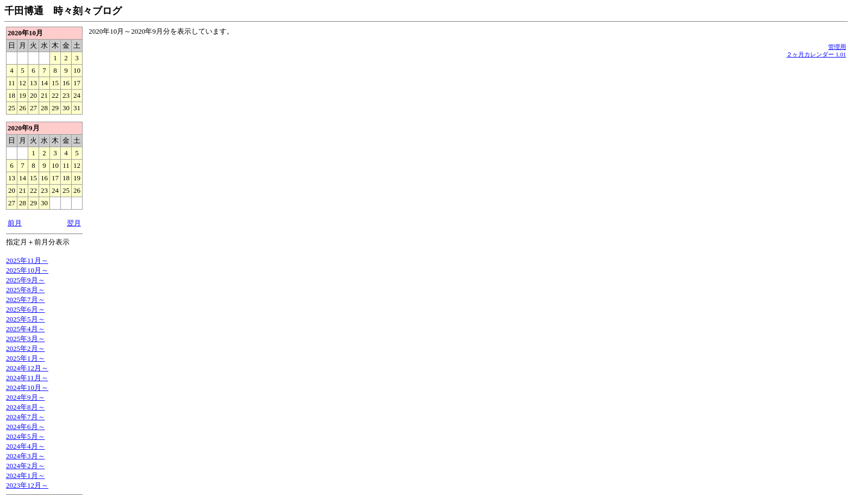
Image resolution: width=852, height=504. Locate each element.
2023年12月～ (27, 485)
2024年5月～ (26, 436)
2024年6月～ (26, 427)
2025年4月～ (26, 329)
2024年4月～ (26, 446)
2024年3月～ (26, 456)
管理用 (837, 47)
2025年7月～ (26, 300)
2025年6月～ (26, 309)
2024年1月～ (26, 475)
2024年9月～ (26, 397)
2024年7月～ (26, 417)
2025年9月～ (26, 280)
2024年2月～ (26, 466)
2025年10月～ (27, 270)
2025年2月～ (26, 348)
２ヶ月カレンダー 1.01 (816, 54)
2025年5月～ (26, 319)
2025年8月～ (26, 290)
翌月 (74, 223)
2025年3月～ (26, 339)
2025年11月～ (27, 260)
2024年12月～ (27, 368)
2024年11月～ (27, 378)
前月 (15, 223)
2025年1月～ (26, 358)
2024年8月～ (26, 407)
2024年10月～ (27, 388)
